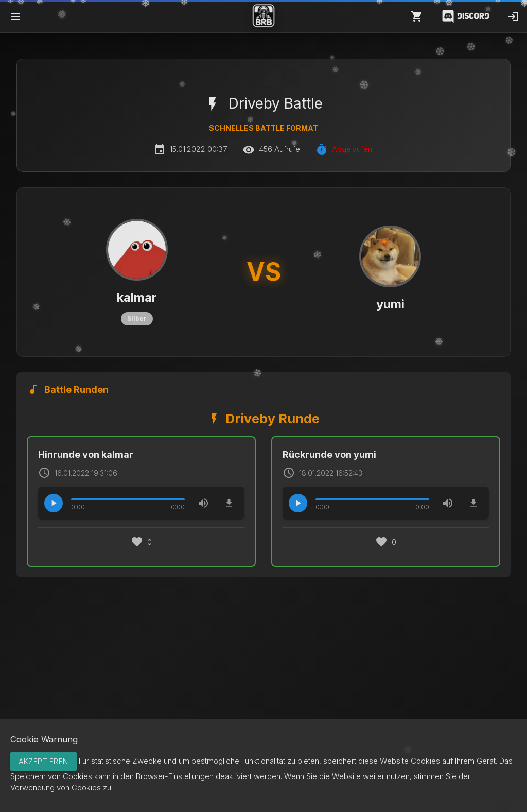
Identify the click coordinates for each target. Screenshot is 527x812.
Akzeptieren (43, 761)
